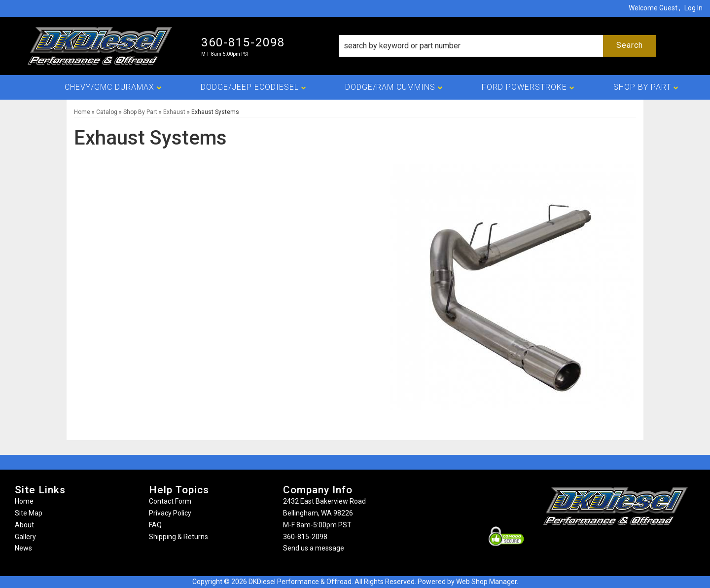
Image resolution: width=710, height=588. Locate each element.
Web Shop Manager (486, 582)
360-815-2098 (305, 537)
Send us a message (314, 548)
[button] (497, 46)
